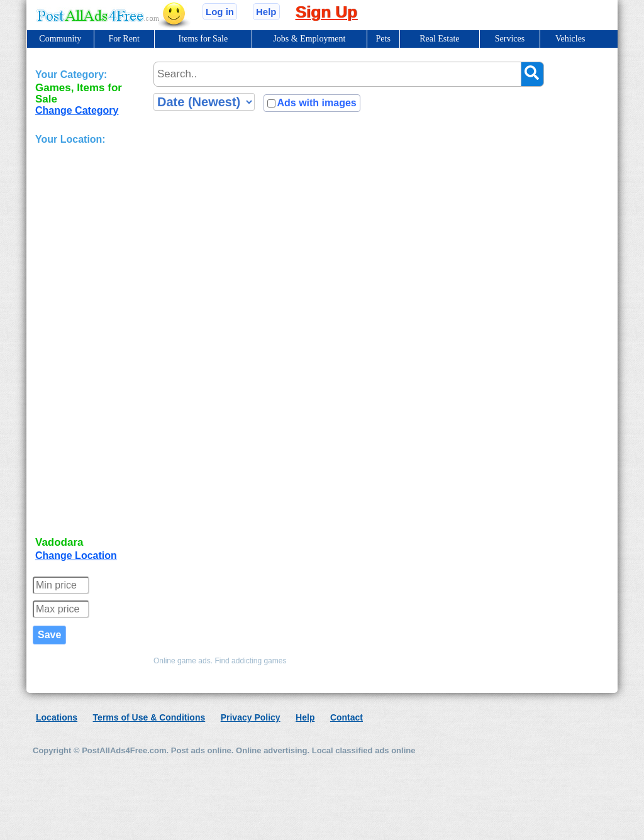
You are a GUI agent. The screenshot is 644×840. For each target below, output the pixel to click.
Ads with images (316, 103)
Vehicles (570, 39)
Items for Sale (203, 39)
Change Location (76, 555)
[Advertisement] (86, 342)
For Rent (124, 39)
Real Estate (439, 39)
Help (266, 12)
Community (60, 39)
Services (510, 39)
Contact (347, 717)
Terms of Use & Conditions (149, 717)
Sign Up (326, 12)
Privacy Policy (251, 717)
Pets (383, 39)
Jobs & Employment (309, 39)
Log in (220, 12)
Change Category (77, 110)
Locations (57, 717)
